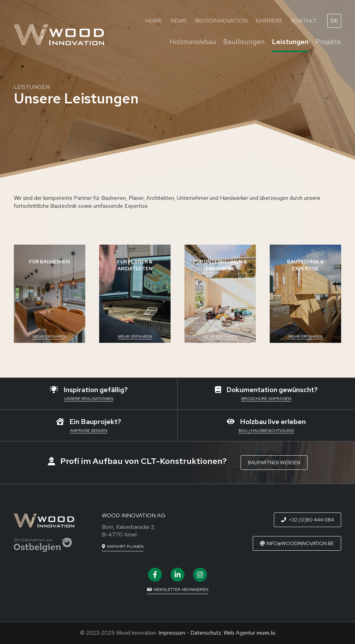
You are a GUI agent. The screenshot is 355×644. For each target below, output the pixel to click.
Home (154, 21)
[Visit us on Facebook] (155, 575)
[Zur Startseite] (59, 35)
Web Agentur (239, 633)
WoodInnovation (221, 21)
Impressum (172, 633)
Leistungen (290, 42)
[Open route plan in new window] (123, 547)
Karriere (269, 21)
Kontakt (304, 21)
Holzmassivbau (193, 42)
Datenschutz (206, 633)
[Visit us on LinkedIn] (177, 575)
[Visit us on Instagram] (200, 575)
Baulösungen (244, 42)
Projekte (328, 42)
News (179, 21)
